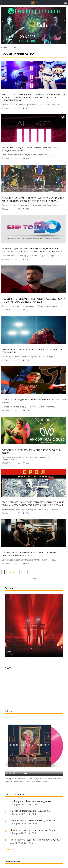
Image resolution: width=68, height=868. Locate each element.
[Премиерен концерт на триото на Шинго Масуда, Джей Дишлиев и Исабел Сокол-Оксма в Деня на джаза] (34, 192)
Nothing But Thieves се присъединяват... (32, 801)
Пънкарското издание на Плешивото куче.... (35, 840)
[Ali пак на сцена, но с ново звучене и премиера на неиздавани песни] (34, 141)
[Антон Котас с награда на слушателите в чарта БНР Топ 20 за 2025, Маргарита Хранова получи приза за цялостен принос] (34, 88)
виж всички (9, 850)
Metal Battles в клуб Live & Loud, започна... (33, 820)
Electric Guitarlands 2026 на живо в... (30, 811)
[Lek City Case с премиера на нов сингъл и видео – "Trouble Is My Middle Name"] (34, 546)
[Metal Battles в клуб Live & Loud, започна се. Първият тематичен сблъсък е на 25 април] (7, 821)
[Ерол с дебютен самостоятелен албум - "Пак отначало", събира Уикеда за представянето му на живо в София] (34, 496)
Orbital (9, 652)
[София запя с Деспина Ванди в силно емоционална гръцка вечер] (34, 343)
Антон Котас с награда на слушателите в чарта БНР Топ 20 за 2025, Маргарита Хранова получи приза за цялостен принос (33, 97)
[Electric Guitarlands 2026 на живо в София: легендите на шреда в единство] (7, 812)
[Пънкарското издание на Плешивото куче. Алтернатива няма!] (34, 393)
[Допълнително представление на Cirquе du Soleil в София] (34, 444)
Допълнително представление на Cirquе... (34, 830)
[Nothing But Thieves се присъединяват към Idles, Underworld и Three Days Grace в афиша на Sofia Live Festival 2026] (7, 802)
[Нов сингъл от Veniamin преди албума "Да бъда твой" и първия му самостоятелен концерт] (34, 292)
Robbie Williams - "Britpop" (17, 773)
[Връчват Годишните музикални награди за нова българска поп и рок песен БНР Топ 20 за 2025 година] (34, 242)
